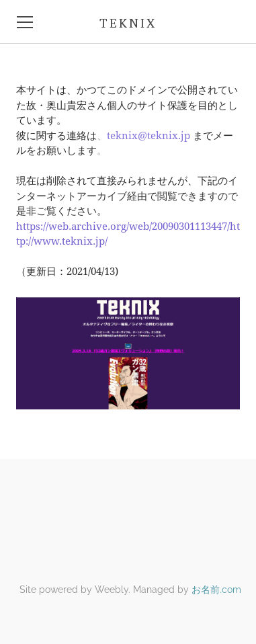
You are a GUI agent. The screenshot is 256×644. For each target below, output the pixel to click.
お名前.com (216, 590)
